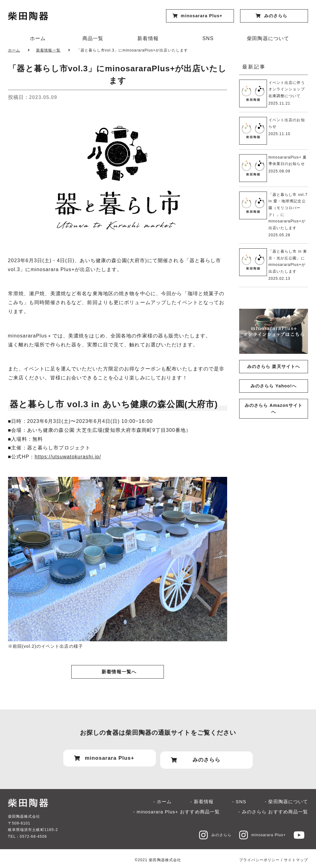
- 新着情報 (202, 798)
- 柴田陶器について (286, 798)
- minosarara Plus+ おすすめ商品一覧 (176, 808)
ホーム (38, 38)
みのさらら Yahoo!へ (274, 386)
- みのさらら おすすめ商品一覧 (273, 808)
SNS (208, 38)
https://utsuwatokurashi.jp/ (68, 457)
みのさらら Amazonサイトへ (274, 409)
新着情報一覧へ (119, 672)
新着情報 (148, 38)
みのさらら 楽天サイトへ (274, 366)
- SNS (239, 798)
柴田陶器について (268, 38)
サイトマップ (296, 857)
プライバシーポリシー (259, 857)
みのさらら (209, 832)
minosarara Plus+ (260, 832)
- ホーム (163, 798)
